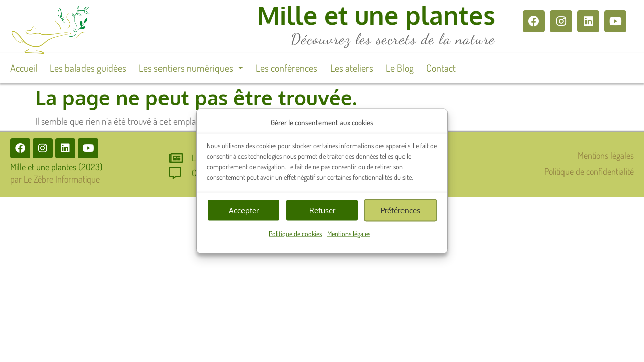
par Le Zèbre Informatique (55, 179)
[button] (191, 68)
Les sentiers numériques (191, 68)
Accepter (244, 210)
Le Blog (400, 68)
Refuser (322, 210)
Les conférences (287, 68)
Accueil (24, 68)
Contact (441, 68)
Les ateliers (352, 68)
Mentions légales (349, 234)
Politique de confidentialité (589, 171)
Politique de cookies (295, 234)
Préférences (400, 210)
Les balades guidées (88, 68)
